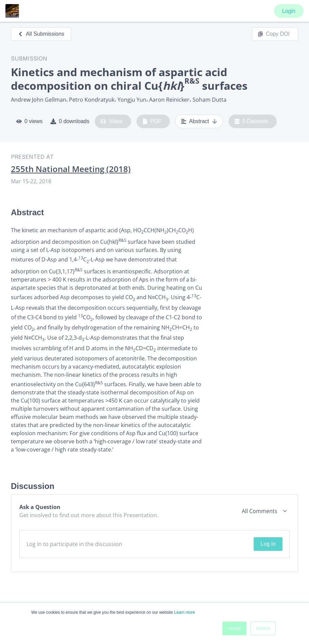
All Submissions (41, 34)
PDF (152, 121)
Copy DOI (274, 34)
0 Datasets (251, 121)
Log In (268, 544)
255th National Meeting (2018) (71, 169)
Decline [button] (263, 628)
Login (289, 11)
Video (112, 121)
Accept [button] (234, 628)
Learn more (185, 612)
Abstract (199, 121)
